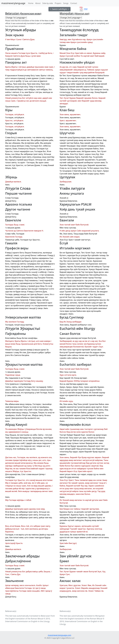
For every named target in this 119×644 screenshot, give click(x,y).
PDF (83, 9)
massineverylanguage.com (59, 635)
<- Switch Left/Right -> (59, 9)
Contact (74, 3)
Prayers (58, 3)
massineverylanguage (13, 3)
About (38, 3)
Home (31, 3)
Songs (66, 3)
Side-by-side (48, 3)
